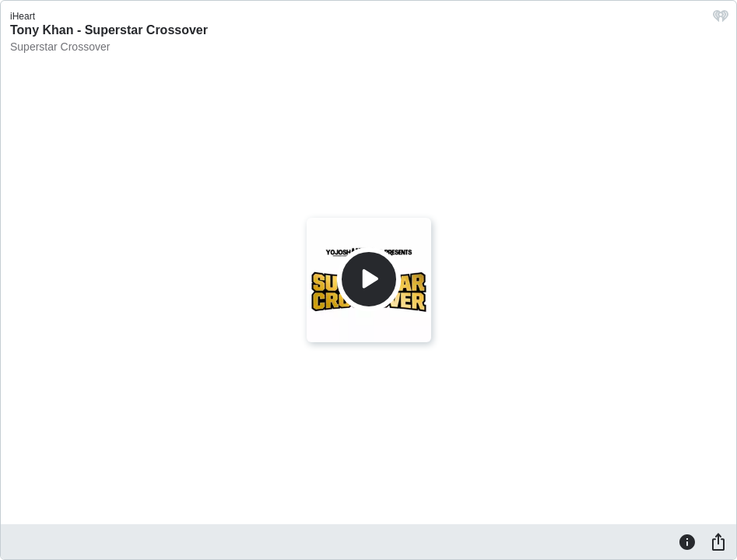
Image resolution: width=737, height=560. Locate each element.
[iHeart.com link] (721, 20)
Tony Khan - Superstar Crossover (109, 30)
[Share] (718, 541)
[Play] (369, 279)
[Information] (687, 541)
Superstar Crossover (60, 47)
